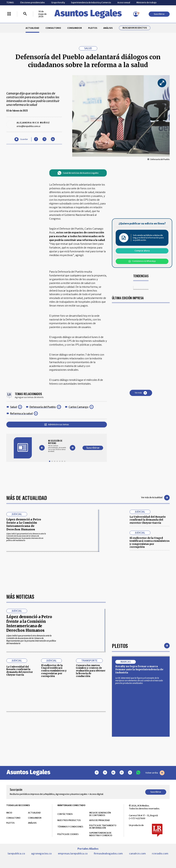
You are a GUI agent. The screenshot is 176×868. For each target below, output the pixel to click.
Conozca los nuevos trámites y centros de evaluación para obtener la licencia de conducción (91, 671)
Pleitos (120, 646)
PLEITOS (93, 28)
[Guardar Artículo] (21, 139)
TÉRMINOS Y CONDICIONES (70, 827)
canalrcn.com (137, 854)
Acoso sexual (124, 2)
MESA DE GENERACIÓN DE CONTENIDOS (100, 814)
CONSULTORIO (53, 28)
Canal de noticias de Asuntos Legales (78, 173)
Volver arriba (155, 773)
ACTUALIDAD (32, 28)
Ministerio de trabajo (146, 2)
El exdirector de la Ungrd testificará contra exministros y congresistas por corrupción (150, 542)
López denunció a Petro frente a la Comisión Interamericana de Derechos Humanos (24, 524)
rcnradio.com (160, 854)
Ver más (141, 393)
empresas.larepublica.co (73, 854)
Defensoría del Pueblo (43, 407)
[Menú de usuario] (136, 14)
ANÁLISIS (108, 28)
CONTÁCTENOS (65, 814)
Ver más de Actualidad (155, 498)
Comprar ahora (142, 251)
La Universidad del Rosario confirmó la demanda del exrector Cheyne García (148, 520)
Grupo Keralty (58, 2)
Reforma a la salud (21, 414)
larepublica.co (16, 854)
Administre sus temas (57, 424)
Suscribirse (159, 14)
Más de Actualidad (27, 498)
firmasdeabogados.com (108, 854)
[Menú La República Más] (9, 14)
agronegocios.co (41, 854)
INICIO (9, 813)
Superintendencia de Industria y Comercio (91, 2)
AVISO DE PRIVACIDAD (100, 820)
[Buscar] (25, 14)
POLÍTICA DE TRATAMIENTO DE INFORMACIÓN (103, 827)
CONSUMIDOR (75, 28)
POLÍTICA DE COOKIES (68, 834)
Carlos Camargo (78, 407)
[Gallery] (57, 446)
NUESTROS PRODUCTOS (69, 820)
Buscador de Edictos (135, 28)
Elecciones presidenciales (33, 2)
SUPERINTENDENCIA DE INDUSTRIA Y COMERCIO (101, 834)
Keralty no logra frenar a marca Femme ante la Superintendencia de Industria (139, 669)
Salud (13, 407)
